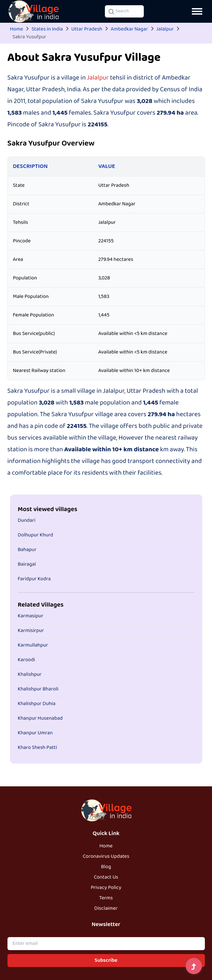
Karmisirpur (31, 631)
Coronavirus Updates (106, 857)
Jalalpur (165, 29)
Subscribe (106, 961)
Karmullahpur (33, 645)
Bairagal (27, 564)
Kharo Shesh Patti (37, 748)
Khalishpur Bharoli (38, 689)
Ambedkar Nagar (129, 29)
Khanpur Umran (35, 733)
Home (17, 29)
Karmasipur (31, 616)
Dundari (27, 521)
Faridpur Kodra (34, 579)
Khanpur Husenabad (40, 718)
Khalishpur (30, 675)
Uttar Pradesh (87, 29)
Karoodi (26, 660)
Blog (106, 867)
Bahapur (27, 550)
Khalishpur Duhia (37, 704)
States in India (47, 29)
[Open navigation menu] (197, 11)
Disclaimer (106, 909)
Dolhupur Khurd (36, 535)
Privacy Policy (106, 888)
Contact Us (106, 877)
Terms (106, 898)
